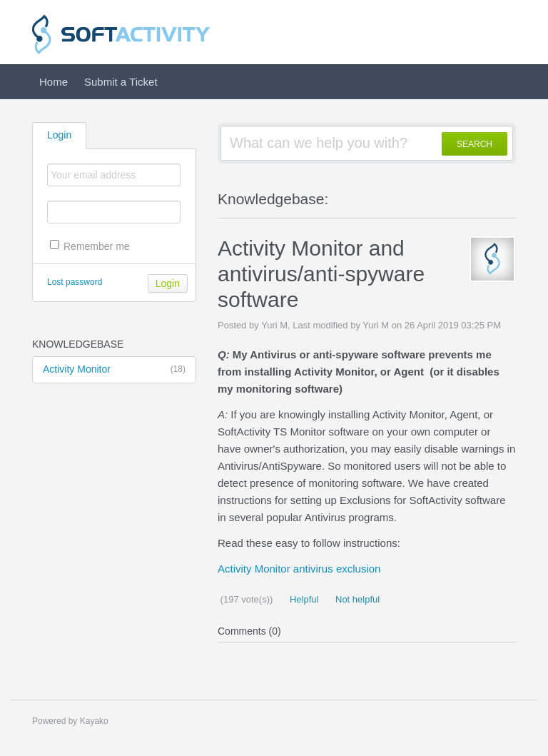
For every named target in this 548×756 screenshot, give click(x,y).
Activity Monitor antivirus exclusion (299, 569)
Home (54, 82)
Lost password (75, 282)
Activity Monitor (114, 370)
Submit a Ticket (121, 82)
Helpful (303, 599)
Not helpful (356, 599)
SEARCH (475, 144)
